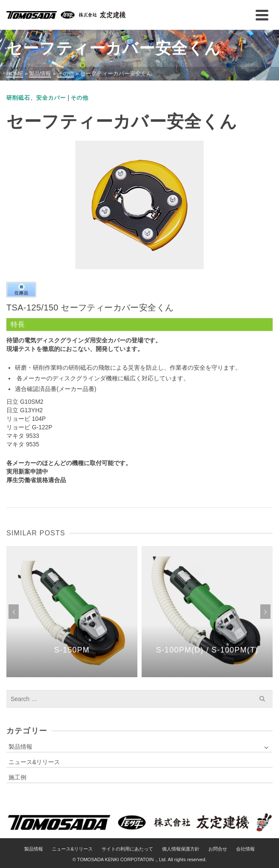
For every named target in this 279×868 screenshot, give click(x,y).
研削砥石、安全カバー (36, 98)
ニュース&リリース (34, 762)
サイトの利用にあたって (127, 849)
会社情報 (245, 849)
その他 (80, 98)
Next (265, 612)
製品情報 (20, 747)
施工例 (17, 777)
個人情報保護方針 (181, 849)
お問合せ (218, 849)
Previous (14, 612)
